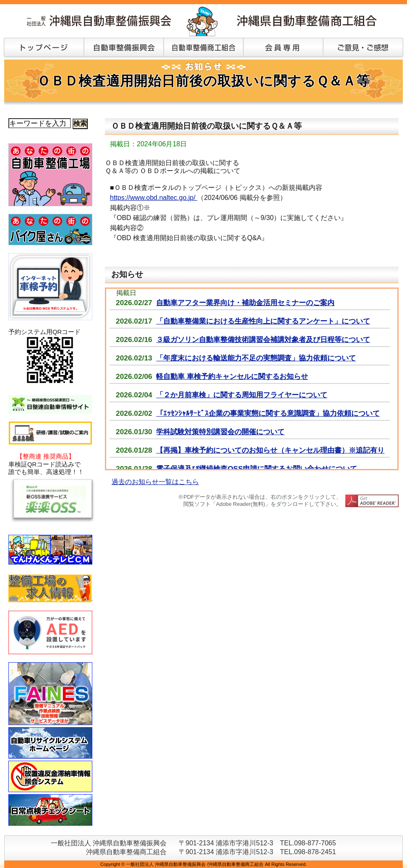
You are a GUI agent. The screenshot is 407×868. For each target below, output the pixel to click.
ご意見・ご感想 (363, 48)
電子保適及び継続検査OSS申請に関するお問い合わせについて (257, 469)
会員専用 (283, 48)
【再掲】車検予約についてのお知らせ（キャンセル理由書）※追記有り (270, 450)
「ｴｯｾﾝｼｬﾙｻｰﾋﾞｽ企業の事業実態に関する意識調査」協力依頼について (268, 413)
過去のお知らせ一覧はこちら (155, 482)
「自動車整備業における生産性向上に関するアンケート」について (263, 321)
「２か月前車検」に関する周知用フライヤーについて (242, 395)
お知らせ (127, 274)
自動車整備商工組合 (203, 48)
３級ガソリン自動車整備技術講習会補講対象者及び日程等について (263, 339)
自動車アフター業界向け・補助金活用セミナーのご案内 (245, 303)
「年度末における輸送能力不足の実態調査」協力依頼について (256, 358)
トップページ (42, 48)
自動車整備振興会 (124, 48)
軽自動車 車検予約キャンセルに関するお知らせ (232, 376)
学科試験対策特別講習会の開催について (220, 432)
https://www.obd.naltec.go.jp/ (154, 198)
